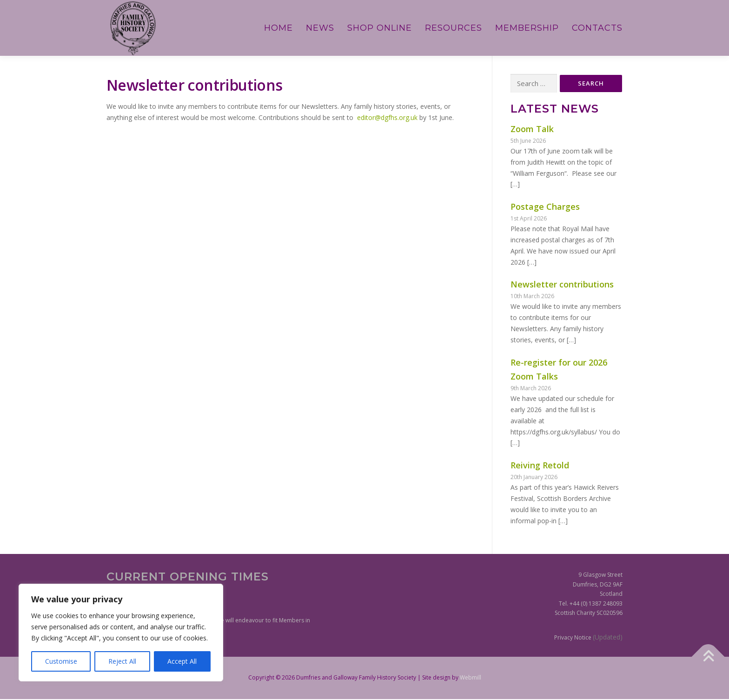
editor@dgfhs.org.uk (387, 117)
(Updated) (608, 638)
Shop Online (380, 28)
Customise (61, 661)
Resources (454, 28)
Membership (527, 28)
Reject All (122, 661)
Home (278, 28)
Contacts (597, 28)
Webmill (471, 678)
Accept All (182, 661)
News (320, 28)
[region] (121, 633)
